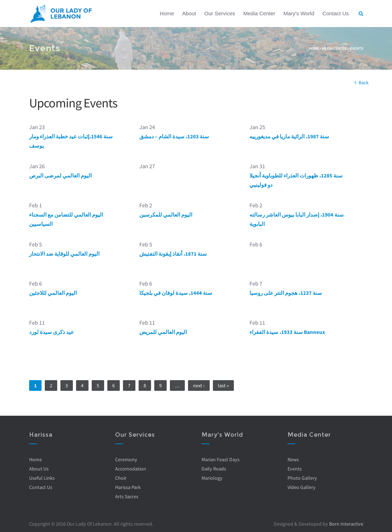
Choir (121, 478)
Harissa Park (128, 487)
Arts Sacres (127, 496)
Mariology (212, 478)
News (293, 459)
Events (357, 48)
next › (199, 385)
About (189, 13)
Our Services (220, 13)
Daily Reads (214, 469)
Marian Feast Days (221, 459)
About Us (39, 469)
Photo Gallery (302, 478)
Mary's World (299, 13)
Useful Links (42, 478)
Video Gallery (302, 487)
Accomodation (131, 469)
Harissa (41, 435)
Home (167, 13)
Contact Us (335, 13)
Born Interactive (346, 524)
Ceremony (126, 459)
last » (223, 385)
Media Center (259, 13)
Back (364, 83)
